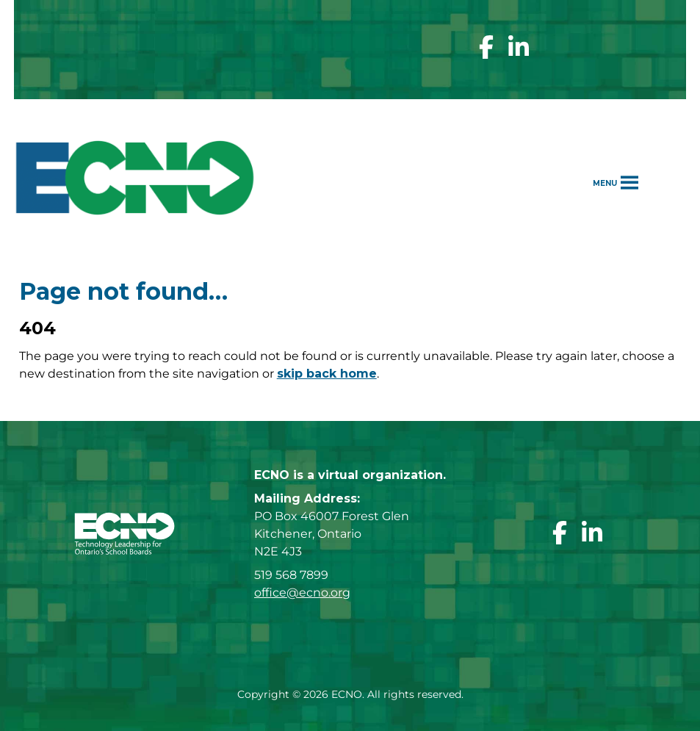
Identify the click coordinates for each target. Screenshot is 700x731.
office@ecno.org (302, 593)
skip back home (327, 374)
